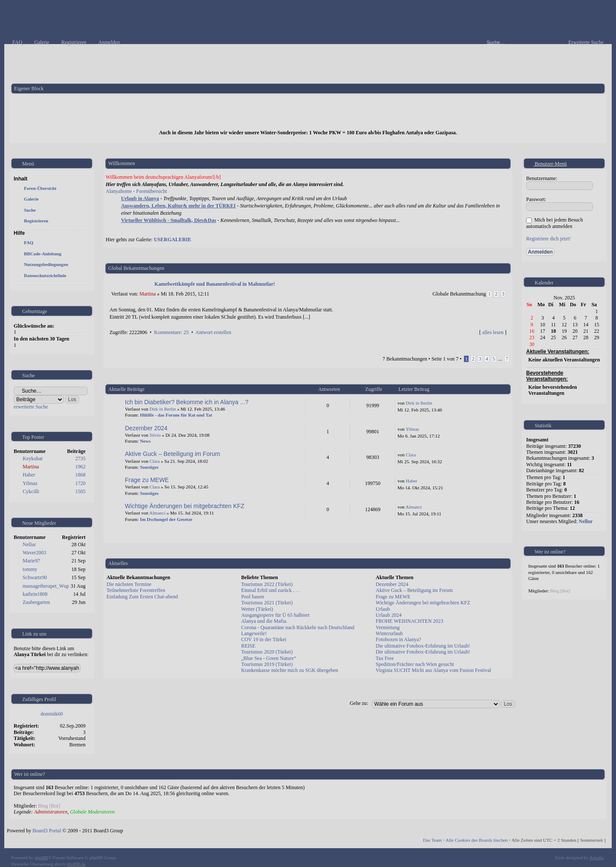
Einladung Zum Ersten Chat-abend (142, 597)
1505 (80, 491)
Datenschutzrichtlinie (45, 275)
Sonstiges (149, 467)
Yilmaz (30, 483)
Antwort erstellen (213, 332)
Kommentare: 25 (171, 332)
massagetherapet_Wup (46, 586)
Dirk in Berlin (163, 409)
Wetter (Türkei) (257, 609)
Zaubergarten (36, 602)
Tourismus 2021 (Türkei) (267, 603)
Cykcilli (31, 491)
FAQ (29, 243)
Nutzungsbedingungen (46, 264)
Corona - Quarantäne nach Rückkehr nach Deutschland (298, 627)
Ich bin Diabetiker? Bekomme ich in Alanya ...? (187, 402)
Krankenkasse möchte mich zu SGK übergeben (290, 670)
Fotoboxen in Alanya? (398, 639)
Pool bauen (253, 597)
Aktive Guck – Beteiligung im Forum (173, 454)
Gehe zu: (359, 703)
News (145, 441)
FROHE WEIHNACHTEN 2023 (409, 621)
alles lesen (493, 332)
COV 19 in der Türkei (264, 639)
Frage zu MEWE (147, 480)
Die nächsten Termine (129, 584)
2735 (80, 459)
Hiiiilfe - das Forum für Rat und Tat (176, 415)
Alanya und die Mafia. (264, 621)
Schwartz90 (35, 577)
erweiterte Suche (31, 407)
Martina (31, 467)
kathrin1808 (35, 594)
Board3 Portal (47, 831)
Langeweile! (254, 633)
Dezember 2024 (146, 428)
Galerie (31, 199)
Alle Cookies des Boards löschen (476, 840)
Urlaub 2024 (388, 615)
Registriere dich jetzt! (548, 239)
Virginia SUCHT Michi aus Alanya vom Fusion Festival (433, 670)
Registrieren (36, 221)
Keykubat (33, 459)
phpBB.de (76, 864)
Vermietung (388, 627)
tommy (30, 569)
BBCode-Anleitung (43, 254)
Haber (29, 475)
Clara (154, 461)
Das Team (432, 840)
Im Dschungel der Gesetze (166, 519)
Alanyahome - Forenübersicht (136, 191)
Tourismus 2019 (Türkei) (267, 664)
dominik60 (52, 714)
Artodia (597, 858)
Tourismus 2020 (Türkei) (267, 652)
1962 (80, 467)
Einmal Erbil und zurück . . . (270, 590)
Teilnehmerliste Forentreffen (136, 590)
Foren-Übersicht (40, 188)
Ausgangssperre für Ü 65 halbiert (275, 615)
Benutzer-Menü (547, 164)
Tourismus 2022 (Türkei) (267, 584)
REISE (248, 646)
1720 (80, 483)
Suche (30, 210)
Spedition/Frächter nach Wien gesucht (415, 664)
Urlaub (383, 609)
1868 (80, 475)
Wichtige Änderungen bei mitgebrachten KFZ (185, 506)
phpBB (41, 858)
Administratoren (50, 812)
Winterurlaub (389, 633)
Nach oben (504, 341)
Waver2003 (34, 553)
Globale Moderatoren (93, 812)
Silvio (155, 435)
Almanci (157, 513)
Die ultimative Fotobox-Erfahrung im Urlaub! (423, 646)
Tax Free (385, 658)
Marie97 (31, 561)
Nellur (29, 544)
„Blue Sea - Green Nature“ (269, 658)
